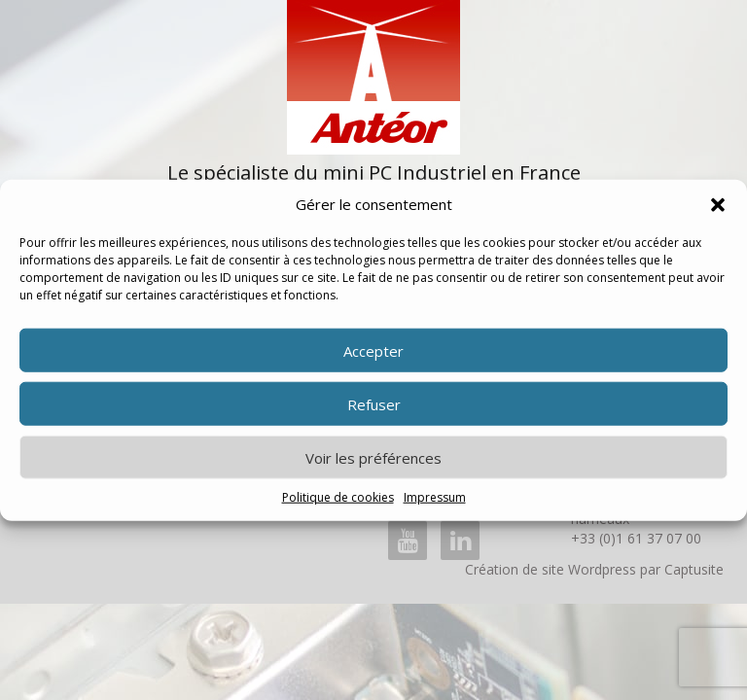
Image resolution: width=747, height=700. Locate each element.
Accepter (373, 351)
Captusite (694, 569)
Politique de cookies (338, 497)
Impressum (435, 497)
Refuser (374, 404)
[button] (718, 204)
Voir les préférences (373, 458)
